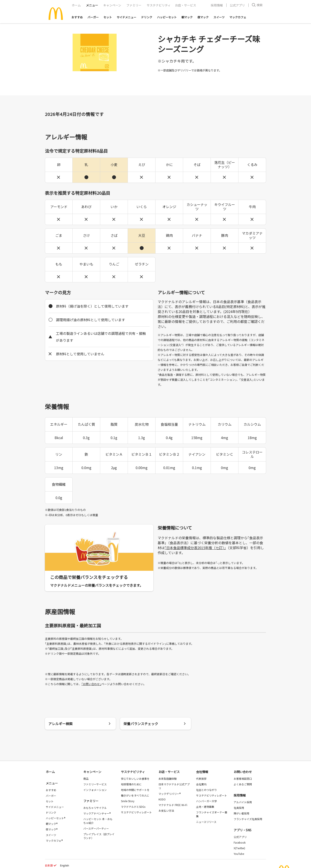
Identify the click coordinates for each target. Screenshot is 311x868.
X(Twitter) (239, 848)
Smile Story (128, 801)
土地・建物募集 (205, 807)
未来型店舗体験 (168, 779)
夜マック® (52, 829)
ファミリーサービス (95, 784)
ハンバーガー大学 (206, 801)
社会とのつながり (206, 790)
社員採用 (239, 808)
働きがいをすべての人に (135, 795)
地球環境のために (131, 784)
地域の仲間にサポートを (135, 790)
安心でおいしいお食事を (135, 779)
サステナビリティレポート (136, 812)
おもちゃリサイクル (95, 808)
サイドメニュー (126, 17)
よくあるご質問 (243, 784)
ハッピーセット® (56, 818)
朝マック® (52, 824)
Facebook (240, 842)
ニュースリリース (206, 822)
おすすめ (77, 17)
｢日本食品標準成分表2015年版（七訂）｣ (195, 548)
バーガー (93, 17)
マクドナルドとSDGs (133, 807)
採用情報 (217, 5)
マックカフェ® (54, 840)
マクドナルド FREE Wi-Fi (173, 805)
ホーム (76, 5)
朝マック (187, 17)
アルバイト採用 (243, 802)
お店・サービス (186, 5)
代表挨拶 (201, 779)
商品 (86, 779)
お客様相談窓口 (243, 779)
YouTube (239, 854)
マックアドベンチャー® (97, 813)
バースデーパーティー (96, 828)
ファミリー (134, 5)
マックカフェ (238, 17)
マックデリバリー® (170, 794)
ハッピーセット (167, 17)
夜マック (203, 17)
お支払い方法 (166, 810)
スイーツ (219, 17)
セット (108, 17)
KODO (162, 799)
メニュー (52, 783)
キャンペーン (112, 5)
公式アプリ (237, 5)
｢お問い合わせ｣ (91, 684)
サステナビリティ (159, 5)
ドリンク (147, 17)
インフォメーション (95, 790)
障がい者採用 (241, 813)
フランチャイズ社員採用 (248, 819)
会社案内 (201, 784)
